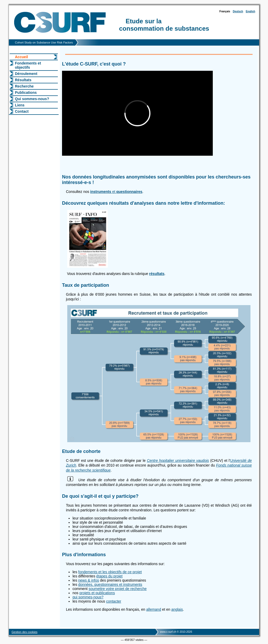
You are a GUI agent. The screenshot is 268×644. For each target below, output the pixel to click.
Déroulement (26, 74)
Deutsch (238, 11)
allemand (154, 609)
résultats (157, 274)
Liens (20, 105)
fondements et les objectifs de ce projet (110, 572)
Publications (26, 93)
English (250, 11)
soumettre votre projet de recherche (118, 589)
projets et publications (97, 593)
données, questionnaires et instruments (110, 585)
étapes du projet (109, 576)
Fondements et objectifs (28, 65)
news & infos (89, 580)
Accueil (21, 57)
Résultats (23, 80)
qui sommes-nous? (88, 597)
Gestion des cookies (24, 632)
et (116, 192)
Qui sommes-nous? (32, 99)
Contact (22, 111)
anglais (177, 609)
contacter (114, 601)
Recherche (24, 86)
